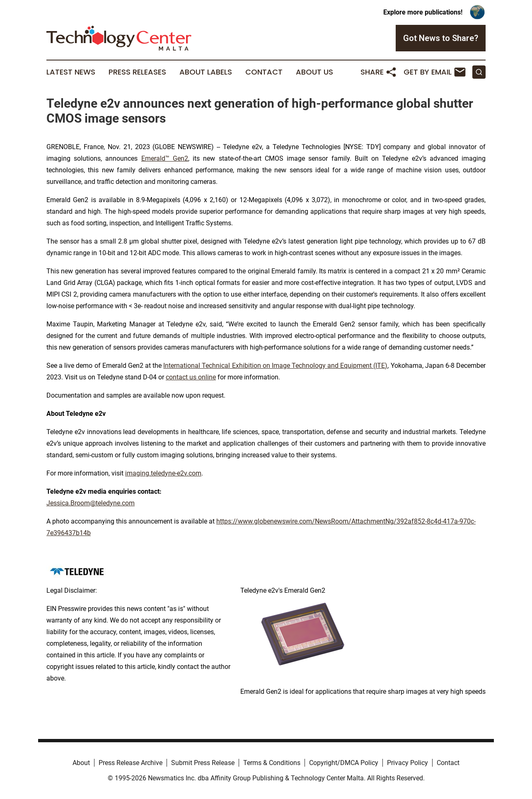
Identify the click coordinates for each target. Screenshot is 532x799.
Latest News (71, 72)
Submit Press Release (203, 763)
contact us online (191, 377)
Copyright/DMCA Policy (344, 763)
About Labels (206, 72)
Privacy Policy (407, 763)
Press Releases (137, 72)
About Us (314, 72)
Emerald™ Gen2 (165, 158)
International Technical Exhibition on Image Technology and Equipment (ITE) (275, 366)
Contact (264, 72)
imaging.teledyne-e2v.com (163, 473)
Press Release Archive (131, 763)
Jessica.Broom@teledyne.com (91, 503)
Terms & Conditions (272, 763)
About (81, 763)
